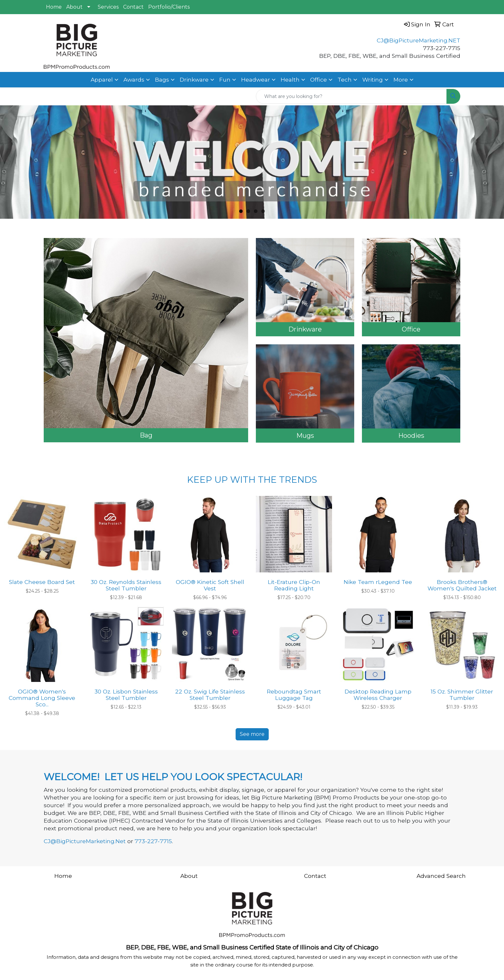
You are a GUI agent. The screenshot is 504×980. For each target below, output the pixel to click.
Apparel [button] (102, 79)
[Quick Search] (351, 96)
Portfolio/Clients (169, 7)
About (74, 7)
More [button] (401, 79)
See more (252, 734)
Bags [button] (162, 79)
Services (108, 7)
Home (54, 7)
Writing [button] (373, 79)
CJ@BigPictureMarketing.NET (419, 40)
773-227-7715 (153, 841)
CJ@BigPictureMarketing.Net (85, 841)
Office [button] (319, 79)
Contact (133, 7)
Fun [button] (225, 79)
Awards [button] (134, 79)
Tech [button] (345, 79)
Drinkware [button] (194, 79)
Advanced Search (441, 876)
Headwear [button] (256, 79)
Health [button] (290, 79)
